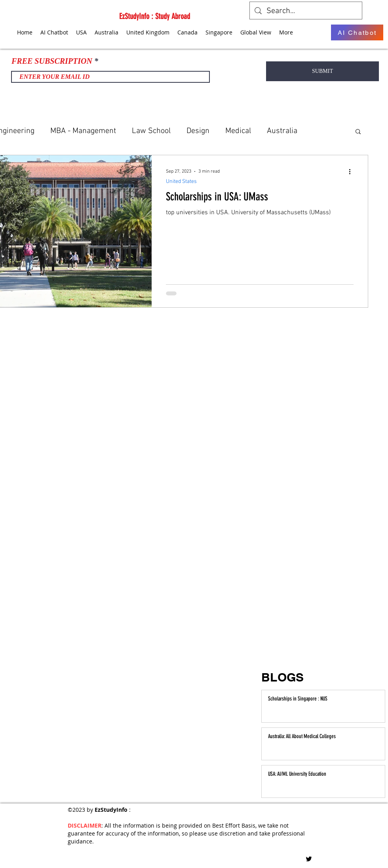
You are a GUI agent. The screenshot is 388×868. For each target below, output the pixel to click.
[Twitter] (309, 859)
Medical (238, 131)
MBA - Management (83, 131)
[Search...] (306, 11)
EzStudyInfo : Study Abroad (155, 16)
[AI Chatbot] (357, 32)
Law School (151, 131)
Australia (282, 131)
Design (198, 131)
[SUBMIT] (322, 71)
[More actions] (352, 171)
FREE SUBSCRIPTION (52, 61)
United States (181, 182)
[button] (358, 132)
